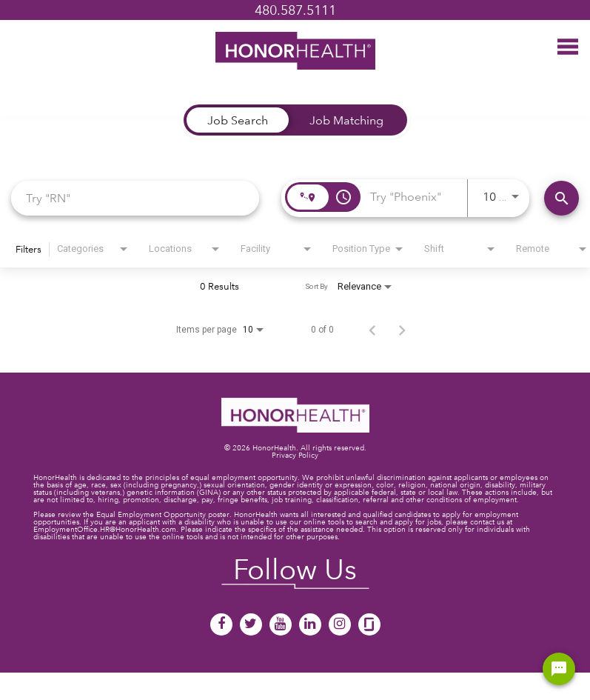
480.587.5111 (295, 10)
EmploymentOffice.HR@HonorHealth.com (105, 529)
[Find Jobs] (561, 198)
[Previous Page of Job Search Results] (372, 330)
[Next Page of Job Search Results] (402, 330)
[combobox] (135, 197)
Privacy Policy (295, 455)
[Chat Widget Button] (559, 669)
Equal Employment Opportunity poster (163, 514)
